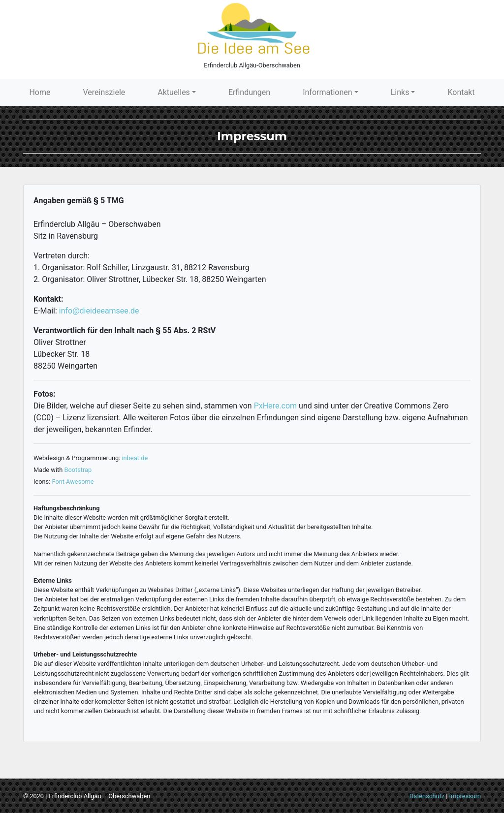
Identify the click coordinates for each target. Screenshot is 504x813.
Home (40, 92)
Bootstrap (78, 470)
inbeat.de (135, 458)
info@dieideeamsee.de (99, 311)
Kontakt (461, 92)
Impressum (465, 796)
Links (400, 92)
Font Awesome (73, 482)
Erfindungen (249, 92)
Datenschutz (427, 796)
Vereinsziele (104, 92)
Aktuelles (174, 92)
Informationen (327, 92)
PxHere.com (275, 406)
